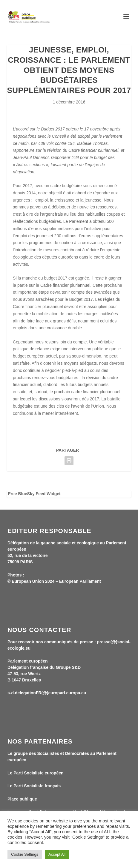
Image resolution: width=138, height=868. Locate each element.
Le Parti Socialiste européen (36, 773)
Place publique (22, 799)
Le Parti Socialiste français (34, 786)
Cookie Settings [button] (25, 854)
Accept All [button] (57, 854)
